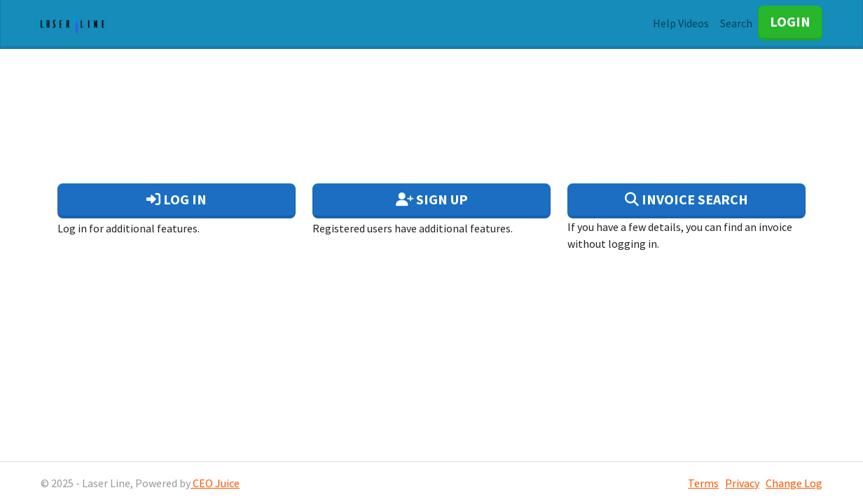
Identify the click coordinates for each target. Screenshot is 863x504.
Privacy (742, 483)
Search (736, 23)
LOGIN (790, 21)
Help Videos (681, 23)
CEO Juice (215, 483)
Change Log (794, 483)
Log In (177, 199)
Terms (703, 483)
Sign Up (432, 199)
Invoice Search (686, 199)
